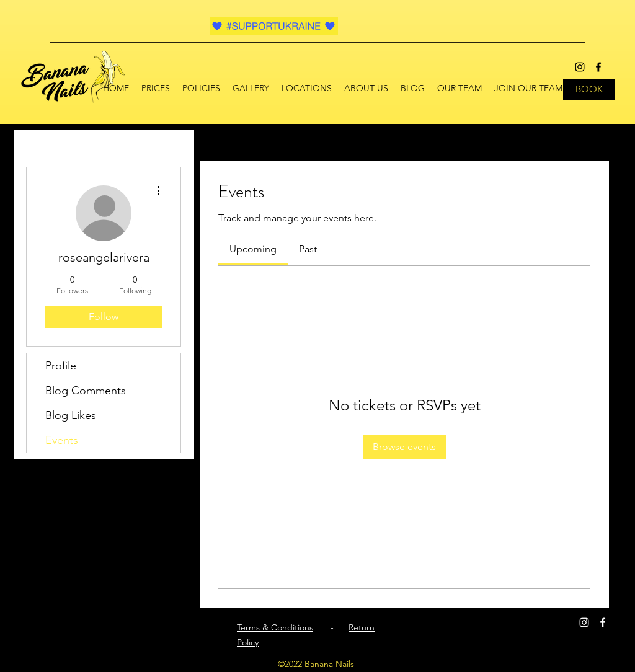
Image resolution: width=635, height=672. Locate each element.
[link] (253, 249)
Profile (61, 366)
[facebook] (598, 67)
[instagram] (580, 67)
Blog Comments (86, 391)
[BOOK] (589, 90)
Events (62, 440)
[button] (307, 88)
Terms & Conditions (275, 627)
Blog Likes (71, 415)
